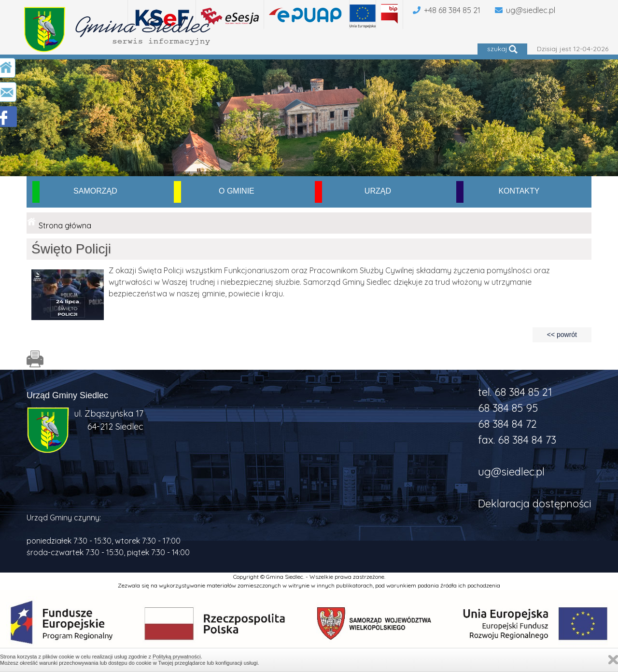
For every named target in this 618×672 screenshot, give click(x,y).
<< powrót (562, 335)
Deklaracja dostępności (535, 504)
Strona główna (65, 225)
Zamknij (613, 660)
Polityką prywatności (177, 657)
